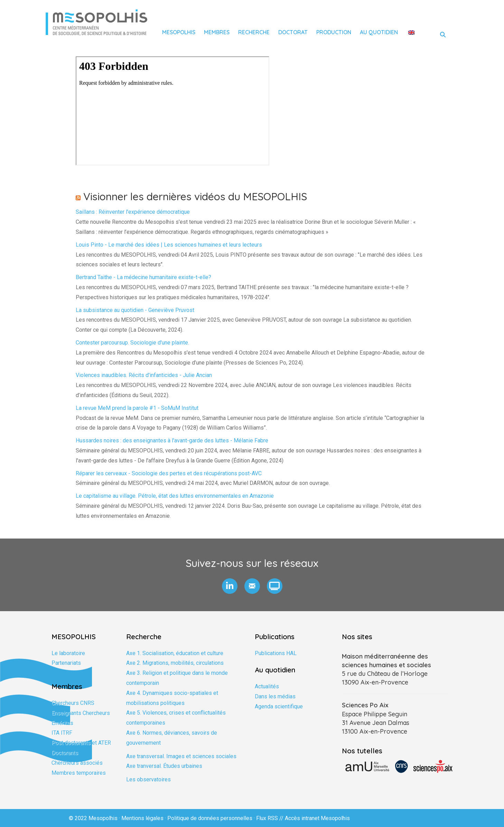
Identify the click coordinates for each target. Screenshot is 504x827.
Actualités (267, 686)
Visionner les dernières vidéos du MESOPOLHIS (195, 196)
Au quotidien (379, 32)
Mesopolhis (179, 32)
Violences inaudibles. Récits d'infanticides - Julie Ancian (144, 375)
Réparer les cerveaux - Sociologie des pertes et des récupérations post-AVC (169, 473)
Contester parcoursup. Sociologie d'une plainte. (132, 343)
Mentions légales (142, 818)
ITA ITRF (62, 733)
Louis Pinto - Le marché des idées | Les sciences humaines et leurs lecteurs (169, 245)
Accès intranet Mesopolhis (317, 818)
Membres (217, 32)
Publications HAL (276, 653)
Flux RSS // (270, 818)
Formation (64, 673)
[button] (230, 586)
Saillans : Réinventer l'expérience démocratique (133, 212)
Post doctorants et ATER (81, 743)
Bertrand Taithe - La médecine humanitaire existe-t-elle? (143, 277)
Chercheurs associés (77, 763)
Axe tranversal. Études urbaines (164, 766)
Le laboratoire (68, 653)
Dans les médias (275, 696)
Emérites (62, 723)
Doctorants (65, 753)
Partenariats (66, 663)
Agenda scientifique (279, 706)
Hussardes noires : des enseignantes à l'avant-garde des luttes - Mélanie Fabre (172, 440)
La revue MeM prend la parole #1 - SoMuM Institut (137, 408)
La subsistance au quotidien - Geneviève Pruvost (135, 310)
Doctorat (293, 32)
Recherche (254, 32)
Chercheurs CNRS (73, 703)
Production (334, 32)
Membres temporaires (79, 773)
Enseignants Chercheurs (81, 713)
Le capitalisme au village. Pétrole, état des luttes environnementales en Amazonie (175, 496)
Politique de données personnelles (210, 818)
